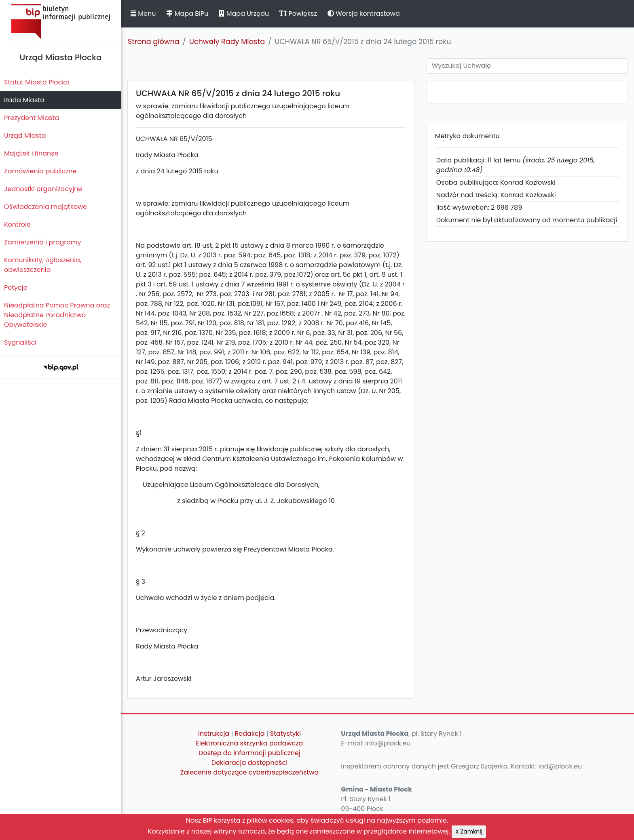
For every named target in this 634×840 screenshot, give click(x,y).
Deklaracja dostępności (249, 763)
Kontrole (17, 224)
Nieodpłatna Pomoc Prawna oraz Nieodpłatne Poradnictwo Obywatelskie (57, 315)
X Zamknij (469, 832)
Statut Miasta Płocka (37, 82)
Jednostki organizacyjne (43, 189)
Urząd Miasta (25, 136)
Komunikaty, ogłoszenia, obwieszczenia (43, 265)
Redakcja (250, 734)
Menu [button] (143, 14)
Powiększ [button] (298, 14)
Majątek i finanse (31, 153)
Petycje (16, 287)
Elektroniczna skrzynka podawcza (250, 743)
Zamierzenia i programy (43, 242)
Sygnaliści (20, 342)
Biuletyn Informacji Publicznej (61, 22)
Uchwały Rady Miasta (227, 42)
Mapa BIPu (187, 14)
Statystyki (285, 734)
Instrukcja (214, 734)
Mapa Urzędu (244, 14)
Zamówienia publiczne (40, 171)
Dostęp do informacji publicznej (249, 753)
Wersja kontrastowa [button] (364, 14)
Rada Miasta (24, 100)
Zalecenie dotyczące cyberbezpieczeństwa (249, 772)
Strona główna (154, 42)
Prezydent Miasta (32, 118)
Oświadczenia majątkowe (45, 207)
